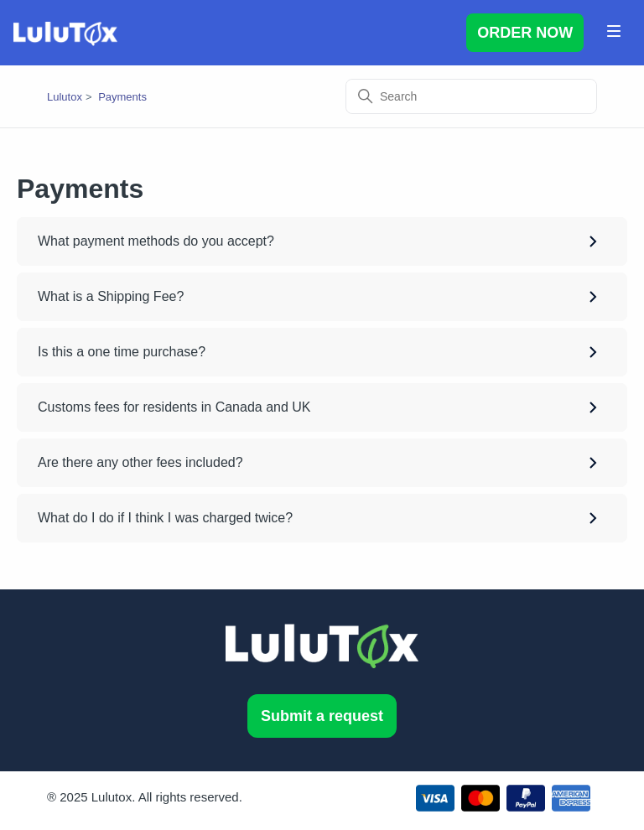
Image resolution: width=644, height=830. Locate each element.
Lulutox (65, 97)
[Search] (471, 96)
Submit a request (322, 716)
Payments (122, 97)
